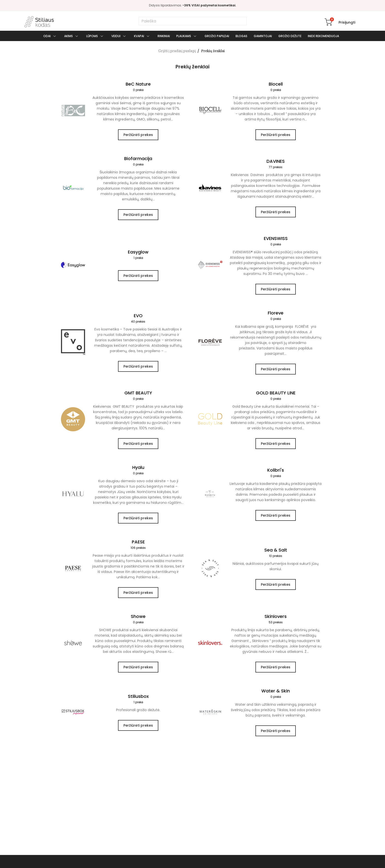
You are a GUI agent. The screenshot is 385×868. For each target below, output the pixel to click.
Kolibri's (276, 473)
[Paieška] (193, 21)
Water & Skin (276, 694)
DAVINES (276, 164)
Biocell (276, 87)
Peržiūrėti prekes (138, 135)
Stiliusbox (138, 699)
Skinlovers (276, 619)
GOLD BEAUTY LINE (276, 396)
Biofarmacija (138, 161)
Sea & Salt (276, 553)
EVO (138, 319)
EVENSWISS (276, 241)
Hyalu (138, 470)
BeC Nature (138, 87)
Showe (138, 619)
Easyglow (138, 255)
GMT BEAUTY (138, 396)
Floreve (276, 316)
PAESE (138, 545)
